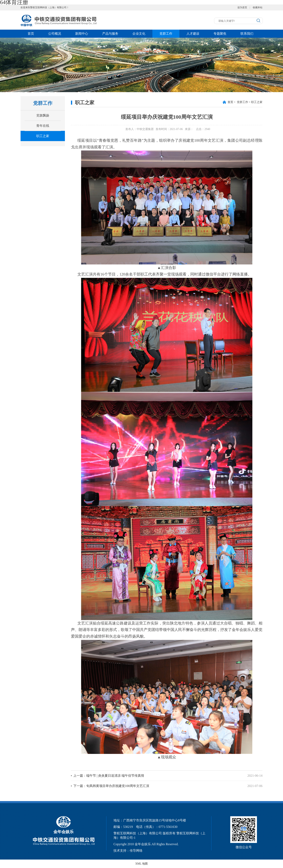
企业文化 (139, 34)
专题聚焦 (220, 34)
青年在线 (43, 126)
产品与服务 (110, 34)
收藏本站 (258, 7)
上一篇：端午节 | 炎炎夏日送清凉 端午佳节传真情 (109, 776)
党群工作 (166, 34)
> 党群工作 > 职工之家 (245, 102)
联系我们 (247, 34)
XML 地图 (141, 864)
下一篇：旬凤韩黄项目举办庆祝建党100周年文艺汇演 (111, 786)
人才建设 (193, 34)
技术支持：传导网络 (128, 851)
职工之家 (43, 136)
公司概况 (55, 34)
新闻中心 (82, 34)
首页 (31, 34)
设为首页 (242, 7)
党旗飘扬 (43, 115)
